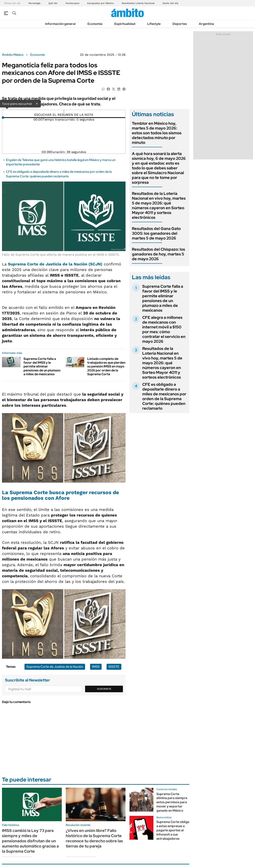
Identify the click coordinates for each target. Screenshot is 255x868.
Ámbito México (13, 55)
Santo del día (170, 3)
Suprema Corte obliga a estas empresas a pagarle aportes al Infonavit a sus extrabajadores (173, 830)
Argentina (206, 24)
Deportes (180, 24)
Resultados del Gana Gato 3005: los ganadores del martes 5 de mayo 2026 (156, 233)
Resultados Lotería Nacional (138, 3)
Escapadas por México (101, 3)
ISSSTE (114, 667)
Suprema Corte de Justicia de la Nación (55, 667)
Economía (95, 24)
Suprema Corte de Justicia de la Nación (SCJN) (55, 264)
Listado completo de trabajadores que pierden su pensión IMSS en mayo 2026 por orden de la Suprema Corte (106, 366)
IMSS (96, 667)
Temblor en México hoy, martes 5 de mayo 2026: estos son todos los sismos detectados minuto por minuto (157, 133)
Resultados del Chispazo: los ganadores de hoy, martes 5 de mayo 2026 (158, 254)
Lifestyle (154, 24)
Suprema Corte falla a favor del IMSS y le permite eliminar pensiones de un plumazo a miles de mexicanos (42, 366)
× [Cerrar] (37, 103)
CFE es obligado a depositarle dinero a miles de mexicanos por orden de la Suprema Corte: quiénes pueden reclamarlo (59, 174)
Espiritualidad (125, 24)
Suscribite (104, 689)
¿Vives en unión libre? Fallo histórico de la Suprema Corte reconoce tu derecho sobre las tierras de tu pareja (94, 838)
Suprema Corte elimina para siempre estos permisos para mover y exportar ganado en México (172, 802)
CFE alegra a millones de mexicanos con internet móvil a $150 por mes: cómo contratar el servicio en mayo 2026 (164, 329)
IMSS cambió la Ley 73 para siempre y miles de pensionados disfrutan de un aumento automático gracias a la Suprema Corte (30, 841)
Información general (60, 24)
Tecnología (34, 3)
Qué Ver (53, 3)
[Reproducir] (64, 112)
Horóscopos (72, 3)
